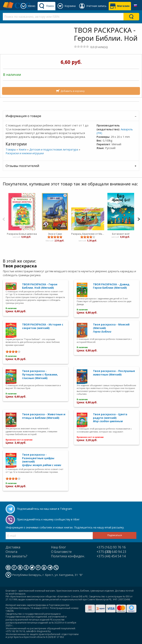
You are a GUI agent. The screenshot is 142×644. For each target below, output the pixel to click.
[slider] (81, 46)
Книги (23, 149)
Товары (11, 149)
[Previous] (4, 219)
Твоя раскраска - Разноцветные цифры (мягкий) (42, 460)
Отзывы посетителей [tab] (22, 166)
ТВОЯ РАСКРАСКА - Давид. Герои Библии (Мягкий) (112, 286)
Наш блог (59, 547)
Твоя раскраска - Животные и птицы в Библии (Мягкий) (44, 416)
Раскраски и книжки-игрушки (25, 153)
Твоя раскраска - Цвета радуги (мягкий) (110, 418)
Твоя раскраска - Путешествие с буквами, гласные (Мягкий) (40, 374)
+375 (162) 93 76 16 (111, 547)
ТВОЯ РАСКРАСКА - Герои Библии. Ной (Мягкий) (40, 286)
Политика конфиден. (68, 556)
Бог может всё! (121, 234)
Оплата (12, 552)
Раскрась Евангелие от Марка (88, 234)
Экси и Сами (55, 234)
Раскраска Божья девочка (22, 234)
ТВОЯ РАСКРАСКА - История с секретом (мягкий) (43, 326)
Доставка (13, 547)
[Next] (139, 219)
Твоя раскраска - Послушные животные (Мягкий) (114, 373)
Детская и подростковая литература (54, 149)
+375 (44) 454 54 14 (111, 556)
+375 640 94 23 (111, 552)
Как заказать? (16, 556)
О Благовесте (61, 552)
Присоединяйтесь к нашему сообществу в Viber (48, 519)
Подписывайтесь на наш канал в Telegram (44, 509)
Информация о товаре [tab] (23, 116)
